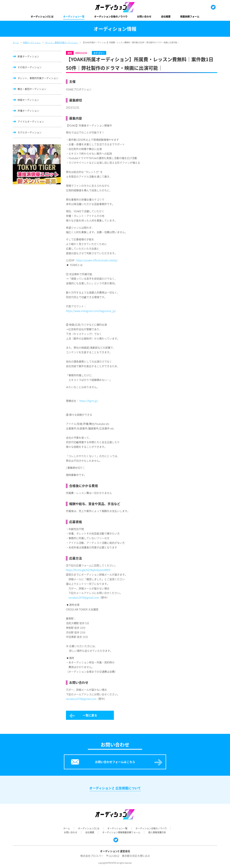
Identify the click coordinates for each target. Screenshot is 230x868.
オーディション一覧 (74, 16)
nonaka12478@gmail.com (84, 597)
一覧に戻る (90, 715)
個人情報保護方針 (157, 832)
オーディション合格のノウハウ (111, 16)
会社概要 (166, 16)
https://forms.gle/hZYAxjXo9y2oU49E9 (88, 570)
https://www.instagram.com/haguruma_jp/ (91, 311)
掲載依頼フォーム (190, 16)
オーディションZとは (42, 16)
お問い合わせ (144, 16)
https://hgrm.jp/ (89, 401)
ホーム (67, 828)
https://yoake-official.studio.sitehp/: (97, 260)
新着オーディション (28, 56)
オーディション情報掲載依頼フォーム (121, 832)
